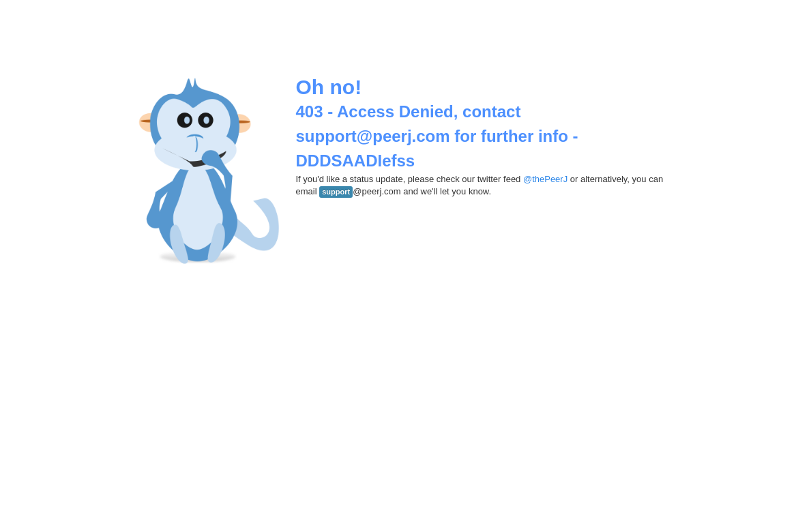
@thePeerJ (545, 179)
